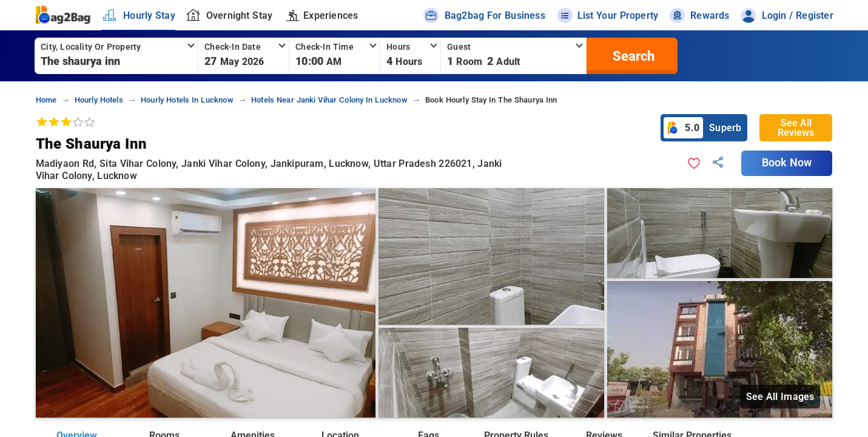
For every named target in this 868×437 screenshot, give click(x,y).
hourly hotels (99, 100)
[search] (632, 56)
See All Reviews (796, 128)
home (46, 100)
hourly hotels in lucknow (187, 100)
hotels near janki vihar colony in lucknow (329, 100)
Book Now (787, 163)
